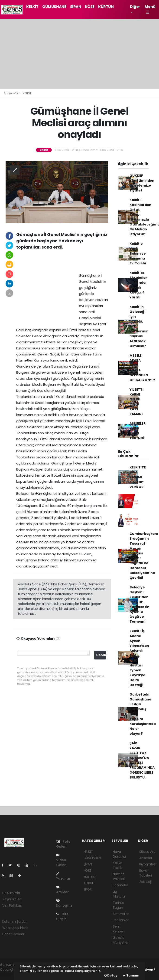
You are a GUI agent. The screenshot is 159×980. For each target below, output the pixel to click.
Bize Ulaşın (62, 917)
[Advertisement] (79, 54)
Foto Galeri (63, 844)
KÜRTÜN (106, 7)
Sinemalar (121, 914)
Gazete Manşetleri (121, 940)
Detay (111, 975)
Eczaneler (120, 885)
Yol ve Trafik (118, 865)
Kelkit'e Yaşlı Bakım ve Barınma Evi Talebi (138, 253)
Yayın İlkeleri (12, 899)
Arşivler (62, 890)
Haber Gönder (13, 934)
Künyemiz (64, 903)
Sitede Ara (147, 852)
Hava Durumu (119, 854)
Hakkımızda (11, 893)
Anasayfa (11, 93)
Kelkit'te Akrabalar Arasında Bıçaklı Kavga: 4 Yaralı (138, 285)
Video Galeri (61, 860)
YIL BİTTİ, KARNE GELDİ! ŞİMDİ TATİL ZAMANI (137, 402)
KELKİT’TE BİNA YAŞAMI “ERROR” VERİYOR (138, 477)
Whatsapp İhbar (15, 928)
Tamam (131, 975)
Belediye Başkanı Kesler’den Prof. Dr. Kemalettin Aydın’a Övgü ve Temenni (139, 604)
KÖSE (90, 7)
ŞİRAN (76, 7)
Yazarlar (63, 876)
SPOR (88, 889)
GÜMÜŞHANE (54, 7)
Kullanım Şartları (15, 922)
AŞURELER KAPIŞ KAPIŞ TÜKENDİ (137, 431)
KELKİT (32, 7)
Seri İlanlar (121, 920)
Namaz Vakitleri (119, 876)
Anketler (146, 858)
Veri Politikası (12, 905)
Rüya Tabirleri (145, 873)
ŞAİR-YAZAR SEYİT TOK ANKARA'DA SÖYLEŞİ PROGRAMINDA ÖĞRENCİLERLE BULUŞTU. (142, 760)
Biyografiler (148, 864)
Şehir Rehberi (119, 929)
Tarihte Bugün (118, 905)
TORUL (89, 883)
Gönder (101, 655)
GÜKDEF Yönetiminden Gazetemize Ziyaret (142, 183)
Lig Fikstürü (119, 894)
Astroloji (145, 882)
